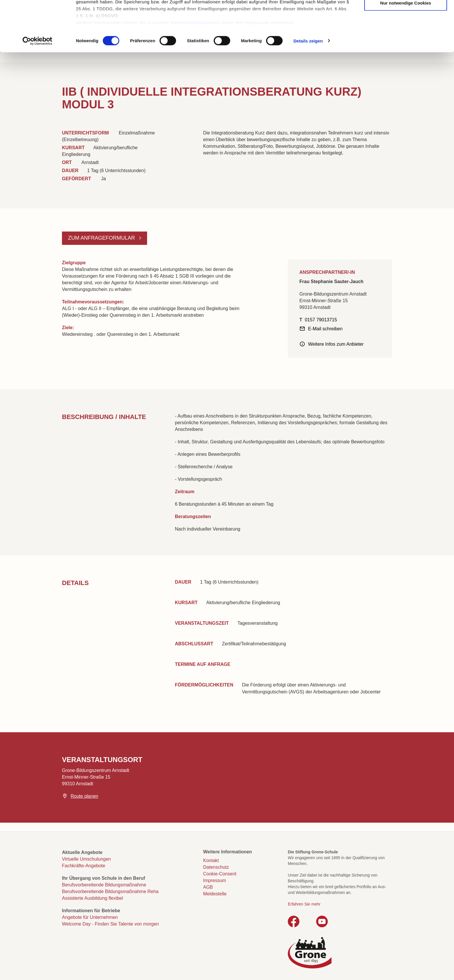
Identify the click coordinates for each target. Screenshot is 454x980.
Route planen (84, 796)
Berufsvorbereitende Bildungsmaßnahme (104, 885)
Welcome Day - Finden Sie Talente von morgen (110, 924)
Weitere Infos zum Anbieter (336, 344)
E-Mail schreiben (325, 329)
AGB (208, 887)
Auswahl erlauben (406, 32)
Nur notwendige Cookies (406, 50)
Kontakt (211, 860)
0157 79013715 (321, 320)
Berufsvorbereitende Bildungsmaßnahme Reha (110, 891)
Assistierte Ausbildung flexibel (93, 898)
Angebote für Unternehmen (90, 917)
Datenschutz (216, 867)
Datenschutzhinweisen (195, 70)
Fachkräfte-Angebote (84, 866)
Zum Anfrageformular (102, 238)
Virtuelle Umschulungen (86, 859)
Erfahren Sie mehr (304, 904)
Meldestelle (215, 894)
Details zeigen (308, 88)
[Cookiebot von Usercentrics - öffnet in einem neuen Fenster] (37, 88)
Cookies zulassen (406, 15)
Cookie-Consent (220, 874)
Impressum (257, 70)
